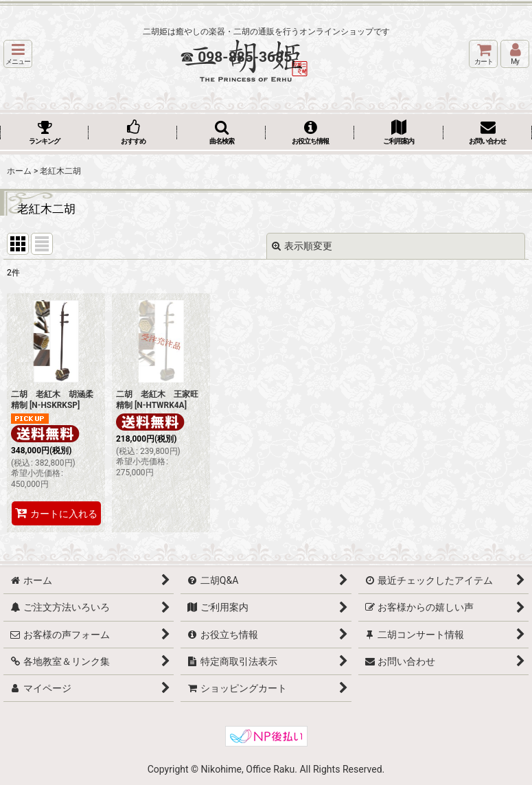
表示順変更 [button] (302, 246)
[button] (18, 54)
